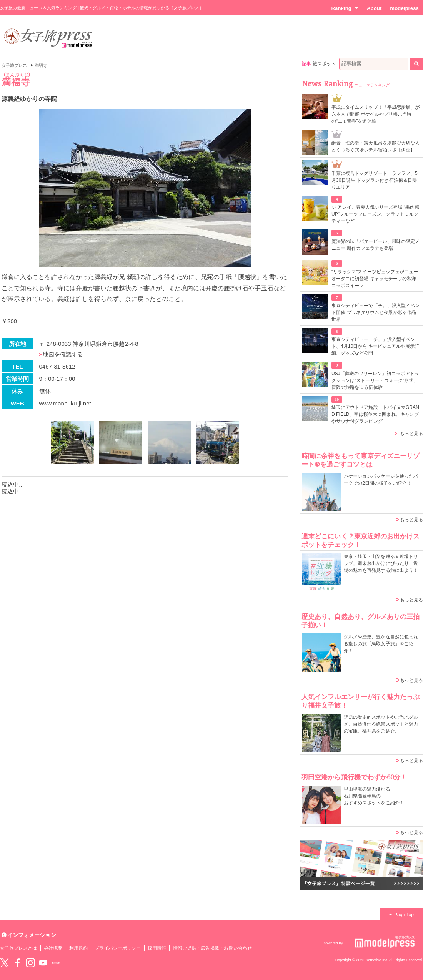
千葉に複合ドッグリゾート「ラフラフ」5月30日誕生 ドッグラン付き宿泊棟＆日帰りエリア (375, 180)
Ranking (345, 8)
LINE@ (56, 963)
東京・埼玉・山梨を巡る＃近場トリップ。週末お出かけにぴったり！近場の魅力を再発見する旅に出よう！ (381, 563)
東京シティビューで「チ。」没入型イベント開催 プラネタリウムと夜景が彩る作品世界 (376, 312)
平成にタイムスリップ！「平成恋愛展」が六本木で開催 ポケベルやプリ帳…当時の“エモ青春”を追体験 (376, 114)
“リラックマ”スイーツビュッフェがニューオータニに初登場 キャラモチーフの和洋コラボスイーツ (375, 279)
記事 (306, 64)
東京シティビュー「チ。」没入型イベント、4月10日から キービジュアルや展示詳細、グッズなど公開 (376, 346)
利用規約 (78, 948)
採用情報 (157, 948)
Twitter (5, 963)
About (374, 8)
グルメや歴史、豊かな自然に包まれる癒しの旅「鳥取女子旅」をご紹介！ (381, 644)
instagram (30, 963)
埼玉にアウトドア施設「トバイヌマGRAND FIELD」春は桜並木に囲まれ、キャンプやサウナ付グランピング (375, 414)
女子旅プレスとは (18, 948)
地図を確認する (63, 354)
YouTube (43, 963)
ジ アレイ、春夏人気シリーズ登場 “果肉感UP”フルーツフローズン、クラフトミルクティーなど (375, 214)
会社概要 (53, 948)
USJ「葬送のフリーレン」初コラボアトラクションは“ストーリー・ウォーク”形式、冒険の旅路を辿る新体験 (375, 380)
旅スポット (324, 64)
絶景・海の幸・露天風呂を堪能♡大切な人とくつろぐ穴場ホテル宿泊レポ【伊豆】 (376, 146)
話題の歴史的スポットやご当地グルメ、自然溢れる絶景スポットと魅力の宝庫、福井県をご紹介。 (381, 724)
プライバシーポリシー (118, 948)
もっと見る (411, 434)
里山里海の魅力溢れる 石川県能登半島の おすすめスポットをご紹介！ (374, 796)
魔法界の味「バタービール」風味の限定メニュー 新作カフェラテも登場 (376, 245)
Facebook (17, 963)
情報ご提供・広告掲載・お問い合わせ (212, 948)
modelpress (404, 8)
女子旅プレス (14, 65)
